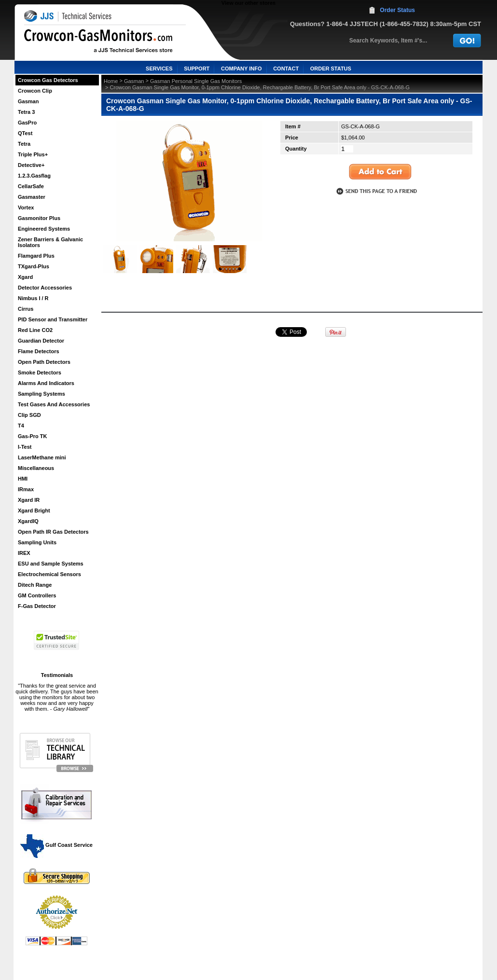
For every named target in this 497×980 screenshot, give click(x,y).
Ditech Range (35, 585)
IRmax (26, 489)
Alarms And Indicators (46, 383)
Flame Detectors (39, 351)
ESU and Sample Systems (51, 564)
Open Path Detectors (44, 362)
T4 (21, 426)
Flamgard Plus (36, 256)
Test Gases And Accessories (54, 404)
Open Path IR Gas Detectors (53, 532)
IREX (24, 553)
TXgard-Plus (34, 266)
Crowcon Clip (35, 91)
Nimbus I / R (33, 298)
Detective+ (31, 165)
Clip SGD (29, 415)
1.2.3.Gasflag (34, 176)
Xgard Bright (34, 511)
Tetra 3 (26, 112)
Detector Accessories (45, 288)
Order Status (397, 10)
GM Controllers (37, 595)
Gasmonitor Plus (39, 218)
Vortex (26, 207)
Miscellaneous (36, 468)
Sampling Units (37, 542)
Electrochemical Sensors (49, 574)
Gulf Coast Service (57, 845)
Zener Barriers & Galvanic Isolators (50, 242)
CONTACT (286, 69)
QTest (25, 133)
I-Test (25, 447)
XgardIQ (28, 521)
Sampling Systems (41, 394)
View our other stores (248, 3)
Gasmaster (32, 197)
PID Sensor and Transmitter (53, 319)
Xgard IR (29, 500)
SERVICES (159, 69)
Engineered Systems (44, 229)
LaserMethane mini (42, 457)
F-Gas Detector (37, 606)
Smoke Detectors (40, 373)
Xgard (25, 277)
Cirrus (26, 309)
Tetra (24, 144)
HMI (23, 479)
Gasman (28, 101)
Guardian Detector (41, 341)
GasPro (27, 123)
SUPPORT (197, 69)
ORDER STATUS (331, 69)
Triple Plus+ (33, 154)
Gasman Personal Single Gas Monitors (196, 81)
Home (111, 81)
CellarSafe (31, 186)
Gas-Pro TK (33, 436)
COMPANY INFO (242, 69)
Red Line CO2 (35, 330)
